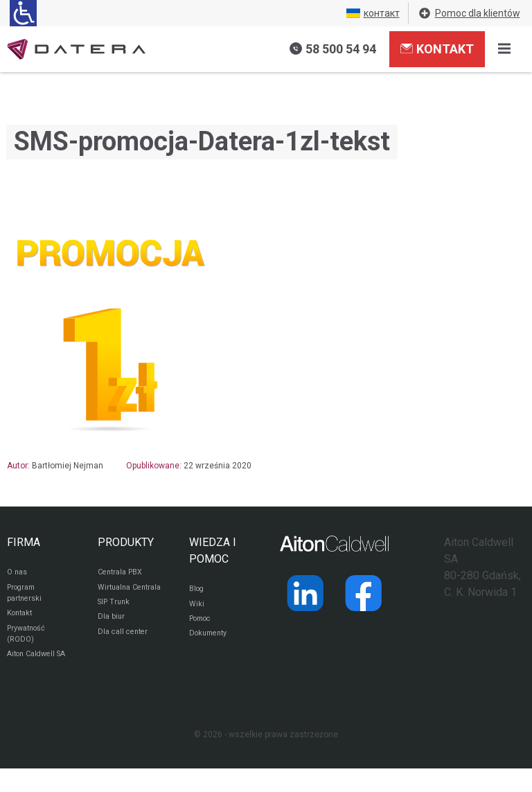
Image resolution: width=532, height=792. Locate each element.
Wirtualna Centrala (116, 596)
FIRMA (24, 542)
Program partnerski (26, 596)
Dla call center (125, 652)
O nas (18, 573)
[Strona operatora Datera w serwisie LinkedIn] (305, 593)
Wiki (197, 606)
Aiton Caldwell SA (34, 671)
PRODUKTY (126, 542)
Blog (198, 590)
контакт (373, 13)
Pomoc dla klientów (469, 13)
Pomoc (203, 623)
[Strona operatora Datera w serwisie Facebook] (364, 593)
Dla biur (112, 635)
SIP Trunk (115, 619)
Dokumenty (211, 640)
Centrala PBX (123, 573)
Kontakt (437, 49)
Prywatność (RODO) (29, 642)
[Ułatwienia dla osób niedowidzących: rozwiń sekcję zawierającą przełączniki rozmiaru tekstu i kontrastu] (23, 13)
